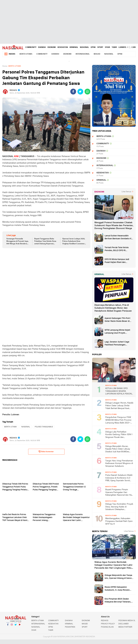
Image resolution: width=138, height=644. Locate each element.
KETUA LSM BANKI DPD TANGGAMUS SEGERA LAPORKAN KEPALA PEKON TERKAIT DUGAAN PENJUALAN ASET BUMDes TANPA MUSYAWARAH (118, 391)
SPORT (100, 47)
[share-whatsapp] (87, 92)
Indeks (10, 54)
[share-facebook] (73, 92)
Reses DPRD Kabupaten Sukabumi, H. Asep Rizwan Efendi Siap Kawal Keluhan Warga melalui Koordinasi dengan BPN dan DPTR (117, 589)
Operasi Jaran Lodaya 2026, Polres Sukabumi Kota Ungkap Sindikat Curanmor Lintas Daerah (74, 241)
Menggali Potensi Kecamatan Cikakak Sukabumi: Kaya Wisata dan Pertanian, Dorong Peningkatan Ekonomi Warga (114, 226)
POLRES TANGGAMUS (44, 427)
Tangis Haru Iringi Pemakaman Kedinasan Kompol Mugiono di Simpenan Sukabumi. (119, 463)
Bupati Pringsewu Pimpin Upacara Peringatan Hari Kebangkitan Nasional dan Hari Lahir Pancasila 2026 (119, 493)
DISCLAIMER (123, 624)
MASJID (97, 54)
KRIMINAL (74, 47)
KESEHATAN (63, 47)
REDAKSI (105, 621)
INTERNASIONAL (83, 54)
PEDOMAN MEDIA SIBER (127, 621)
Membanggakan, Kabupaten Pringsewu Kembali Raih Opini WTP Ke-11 (119, 521)
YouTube (20, 626)
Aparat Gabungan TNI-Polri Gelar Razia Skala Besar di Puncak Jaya (117, 320)
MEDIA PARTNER (125, 627)
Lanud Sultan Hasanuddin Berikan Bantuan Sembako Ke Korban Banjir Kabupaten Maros (119, 238)
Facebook (8, 626)
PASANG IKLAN (107, 627)
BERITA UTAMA (26, 54)
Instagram (12, 626)
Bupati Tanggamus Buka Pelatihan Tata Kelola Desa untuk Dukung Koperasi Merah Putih (45, 241)
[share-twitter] (80, 92)
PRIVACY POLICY (108, 624)
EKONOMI (52, 47)
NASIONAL (84, 47)
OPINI (93, 47)
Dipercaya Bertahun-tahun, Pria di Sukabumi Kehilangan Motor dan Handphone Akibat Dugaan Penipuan (113, 308)
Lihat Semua (126, 192)
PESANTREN (70, 627)
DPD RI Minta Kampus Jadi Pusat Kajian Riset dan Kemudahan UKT (117, 261)
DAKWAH (42, 47)
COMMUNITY (31, 47)
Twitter (16, 626)
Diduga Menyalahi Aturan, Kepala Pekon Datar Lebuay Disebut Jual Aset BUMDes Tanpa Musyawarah (118, 449)
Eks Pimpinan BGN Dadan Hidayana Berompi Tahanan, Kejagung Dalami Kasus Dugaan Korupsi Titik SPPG (118, 601)
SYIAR (107, 47)
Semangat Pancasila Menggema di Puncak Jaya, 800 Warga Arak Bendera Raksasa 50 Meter (17, 241)
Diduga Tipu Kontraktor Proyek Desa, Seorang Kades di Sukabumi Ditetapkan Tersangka (119, 507)
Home (5, 66)
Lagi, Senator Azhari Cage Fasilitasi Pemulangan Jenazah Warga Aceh (117, 344)
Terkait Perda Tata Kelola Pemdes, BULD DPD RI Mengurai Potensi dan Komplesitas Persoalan (117, 249)
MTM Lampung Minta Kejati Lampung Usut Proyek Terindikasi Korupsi (117, 332)
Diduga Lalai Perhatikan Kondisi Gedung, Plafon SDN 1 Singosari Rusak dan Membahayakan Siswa (119, 435)
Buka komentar (46, 452)
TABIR (114, 47)
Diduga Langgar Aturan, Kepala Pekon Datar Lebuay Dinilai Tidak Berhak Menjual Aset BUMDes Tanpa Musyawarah (119, 406)
